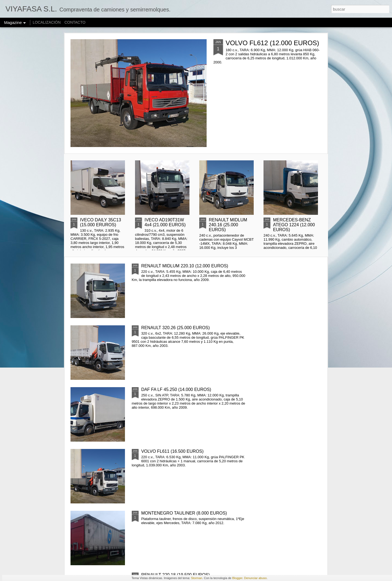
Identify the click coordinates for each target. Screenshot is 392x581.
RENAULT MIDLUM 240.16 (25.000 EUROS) (228, 225)
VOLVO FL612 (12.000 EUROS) (272, 43)
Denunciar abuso (255, 578)
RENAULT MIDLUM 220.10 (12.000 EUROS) (185, 266)
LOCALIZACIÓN (47, 22)
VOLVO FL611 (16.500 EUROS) (172, 451)
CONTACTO (75, 22)
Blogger (237, 578)
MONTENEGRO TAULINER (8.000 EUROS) (184, 513)
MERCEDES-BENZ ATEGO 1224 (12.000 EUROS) (294, 225)
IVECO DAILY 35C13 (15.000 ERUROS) (101, 222)
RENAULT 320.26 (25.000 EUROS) (176, 328)
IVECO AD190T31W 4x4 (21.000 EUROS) (165, 222)
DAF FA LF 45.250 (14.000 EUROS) (176, 389)
